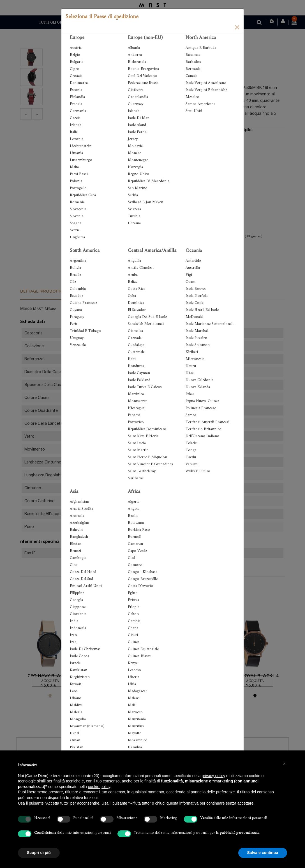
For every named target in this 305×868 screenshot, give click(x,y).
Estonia (76, 90)
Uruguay (77, 338)
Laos (74, 691)
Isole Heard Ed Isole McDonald (202, 313)
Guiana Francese (83, 303)
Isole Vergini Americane (206, 83)
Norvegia (135, 167)
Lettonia (77, 139)
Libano (76, 698)
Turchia (134, 216)
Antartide (193, 261)
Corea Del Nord (83, 572)
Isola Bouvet (196, 289)
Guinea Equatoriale (143, 649)
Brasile (75, 275)
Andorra (135, 55)
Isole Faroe (137, 132)
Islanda (134, 111)
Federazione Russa (143, 83)
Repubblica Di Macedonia (149, 181)
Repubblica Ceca (83, 195)
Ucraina (134, 223)
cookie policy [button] (99, 787)
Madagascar (138, 691)
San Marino (138, 188)
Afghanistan (79, 502)
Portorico (136, 422)
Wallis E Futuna (198, 471)
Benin (133, 516)
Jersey (133, 139)
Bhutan (76, 544)
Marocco (135, 712)
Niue (190, 373)
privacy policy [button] (213, 776)
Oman (75, 740)
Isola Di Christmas (85, 649)
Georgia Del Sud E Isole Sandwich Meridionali (147, 320)
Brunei (75, 551)
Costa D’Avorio (140, 586)
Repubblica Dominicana (147, 429)
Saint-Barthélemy (142, 471)
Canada (191, 76)
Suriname (136, 478)
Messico (192, 97)
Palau (190, 394)
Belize (133, 282)
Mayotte (134, 733)
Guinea (134, 642)
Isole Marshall (197, 331)
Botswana (136, 523)
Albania (134, 48)
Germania (78, 111)
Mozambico (138, 740)
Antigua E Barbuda (201, 48)
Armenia (77, 516)
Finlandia (77, 97)
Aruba (133, 275)
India (74, 621)
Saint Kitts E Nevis (143, 436)
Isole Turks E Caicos (145, 387)
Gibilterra (136, 90)
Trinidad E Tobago (85, 331)
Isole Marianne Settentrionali (210, 324)
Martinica (136, 394)
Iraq (73, 642)
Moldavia (135, 146)
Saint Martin (138, 450)
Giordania (78, 614)
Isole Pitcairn (196, 338)
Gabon (133, 614)
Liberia (134, 677)
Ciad (131, 558)
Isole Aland (137, 125)
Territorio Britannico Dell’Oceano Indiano (204, 433)
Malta (74, 167)
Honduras (136, 366)
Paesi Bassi (79, 174)
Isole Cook (195, 303)
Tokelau (192, 443)
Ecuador (77, 296)
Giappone (78, 607)
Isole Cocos (79, 656)
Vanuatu (192, 464)
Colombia (78, 289)
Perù (73, 324)
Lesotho (134, 670)
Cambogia (78, 558)
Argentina (78, 261)
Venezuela (78, 345)
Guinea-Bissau (140, 656)
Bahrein (76, 530)
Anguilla (134, 261)
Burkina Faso (139, 530)
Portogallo (78, 188)
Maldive (76, 705)
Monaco (135, 153)
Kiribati (192, 352)
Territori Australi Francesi (207, 422)
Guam (190, 282)
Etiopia (134, 607)
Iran (73, 635)
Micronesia (195, 359)
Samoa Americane (200, 104)
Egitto (133, 593)
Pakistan (77, 747)
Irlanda (76, 125)
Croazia (76, 76)
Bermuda (193, 69)
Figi (189, 275)
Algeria (134, 502)
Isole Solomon (198, 345)
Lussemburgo (81, 160)
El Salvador (137, 310)
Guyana (76, 310)
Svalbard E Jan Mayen (145, 202)
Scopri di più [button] (39, 853)
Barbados (193, 62)
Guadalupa (136, 345)
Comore (135, 565)
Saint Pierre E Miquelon (147, 457)
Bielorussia (137, 62)
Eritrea (133, 600)
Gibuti (133, 635)
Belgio (75, 55)
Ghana (133, 628)
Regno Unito (138, 174)
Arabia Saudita (81, 509)
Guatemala (136, 352)
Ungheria (77, 237)
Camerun (135, 544)
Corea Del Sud (81, 579)
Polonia (76, 181)
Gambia (134, 621)
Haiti (132, 359)
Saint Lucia (137, 443)
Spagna (76, 223)
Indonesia (78, 628)
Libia (132, 684)
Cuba (132, 296)
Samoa (191, 415)
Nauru (191, 366)
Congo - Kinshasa (143, 572)
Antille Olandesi (141, 268)
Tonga (191, 450)
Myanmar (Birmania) (87, 726)
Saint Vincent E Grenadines (150, 464)
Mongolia (78, 719)
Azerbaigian (79, 523)
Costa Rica (137, 289)
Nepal (74, 733)
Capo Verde (137, 551)
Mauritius (136, 726)
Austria (76, 48)
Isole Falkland (139, 380)
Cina (74, 565)
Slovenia (77, 216)
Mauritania (137, 719)
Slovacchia (78, 209)
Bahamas (193, 55)
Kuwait (75, 684)
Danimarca (79, 83)
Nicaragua (136, 408)
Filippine (77, 593)
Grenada (135, 338)
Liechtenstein (81, 146)
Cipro (75, 69)
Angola (134, 509)
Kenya (133, 663)
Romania (77, 202)
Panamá (134, 415)
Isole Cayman (139, 373)
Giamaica (135, 331)
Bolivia (75, 268)
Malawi (134, 698)
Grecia (75, 118)
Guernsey (136, 104)
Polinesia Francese (201, 408)
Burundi (135, 537)
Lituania (76, 153)
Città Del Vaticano (142, 76)
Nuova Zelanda (198, 387)
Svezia (75, 230)
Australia (193, 268)
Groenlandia (138, 97)
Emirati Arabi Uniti (86, 586)
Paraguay (77, 317)
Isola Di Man (139, 118)
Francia (76, 104)
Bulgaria (77, 62)
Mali (131, 705)
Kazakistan (78, 670)
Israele (75, 663)
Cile (73, 282)
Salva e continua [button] (263, 853)
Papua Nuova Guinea (202, 401)
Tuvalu (191, 457)
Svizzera (134, 209)
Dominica (136, 303)
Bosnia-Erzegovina (143, 69)
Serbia (133, 195)
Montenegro (138, 160)
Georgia (76, 600)
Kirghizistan (80, 677)
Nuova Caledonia (199, 380)
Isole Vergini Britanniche (206, 90)
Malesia (76, 712)
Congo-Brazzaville (143, 579)
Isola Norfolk (197, 296)
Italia (74, 132)
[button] (284, 764)
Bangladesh (79, 537)
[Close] (237, 27)
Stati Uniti (194, 111)
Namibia (135, 747)
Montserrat (137, 401)
